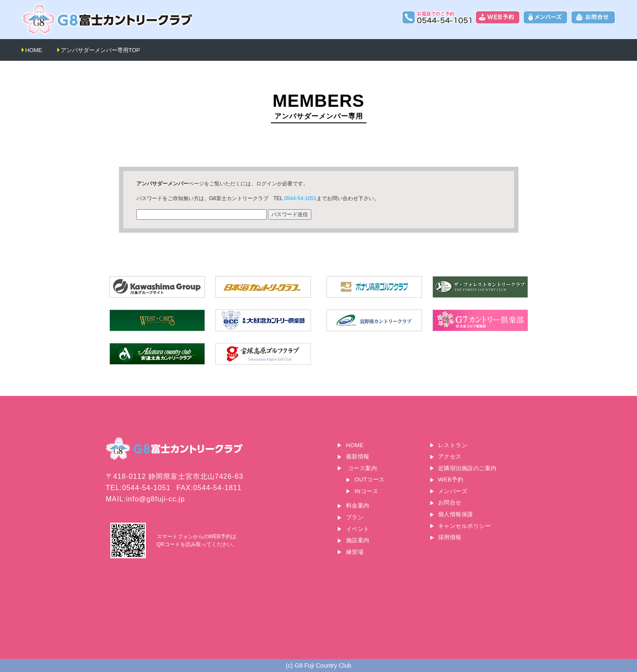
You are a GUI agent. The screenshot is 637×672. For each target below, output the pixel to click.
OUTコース (370, 479)
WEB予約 (451, 479)
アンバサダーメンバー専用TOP (101, 50)
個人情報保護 (456, 514)
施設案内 (358, 540)
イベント (358, 529)
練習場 (355, 552)
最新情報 (358, 456)
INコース (367, 491)
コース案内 (363, 468)
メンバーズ (453, 491)
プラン (355, 517)
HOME (34, 50)
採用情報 (450, 537)
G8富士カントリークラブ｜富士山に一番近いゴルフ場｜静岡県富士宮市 (109, 19)
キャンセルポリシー (465, 526)
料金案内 (358, 506)
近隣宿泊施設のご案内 (467, 468)
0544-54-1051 (300, 198)
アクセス (450, 456)
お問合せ (450, 502)
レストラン (453, 445)
